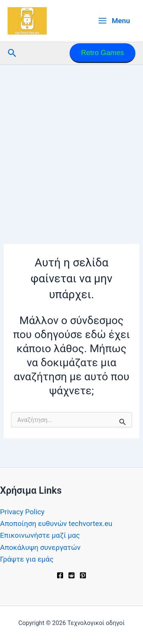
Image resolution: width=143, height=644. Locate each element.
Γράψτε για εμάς (27, 559)
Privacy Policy (22, 512)
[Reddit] (71, 575)
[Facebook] (60, 575)
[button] (12, 53)
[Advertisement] (71, 140)
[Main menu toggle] (114, 21)
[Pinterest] (83, 575)
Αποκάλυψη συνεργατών (40, 547)
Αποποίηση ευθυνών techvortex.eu (56, 524)
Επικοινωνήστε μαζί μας (40, 535)
